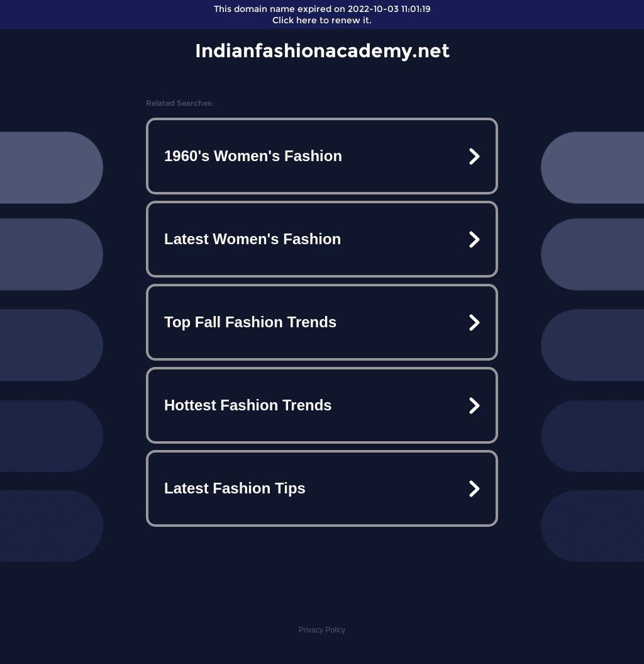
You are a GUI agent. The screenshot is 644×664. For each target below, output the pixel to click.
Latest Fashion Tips (235, 488)
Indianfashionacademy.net (322, 51)
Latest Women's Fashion (253, 239)
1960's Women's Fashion (253, 156)
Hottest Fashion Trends (248, 405)
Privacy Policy (322, 630)
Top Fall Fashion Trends (250, 322)
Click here (295, 20)
